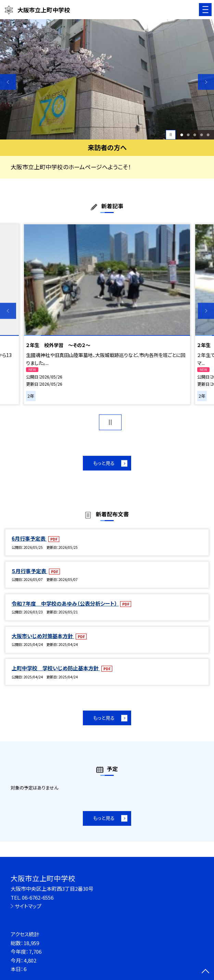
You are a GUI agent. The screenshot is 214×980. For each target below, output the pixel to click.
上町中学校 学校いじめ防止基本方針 (56, 668)
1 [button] (182, 135)
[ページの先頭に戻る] (205, 972)
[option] (107, 79)
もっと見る (104, 463)
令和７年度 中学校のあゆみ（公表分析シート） (65, 603)
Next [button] (206, 82)
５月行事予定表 (29, 571)
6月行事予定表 (29, 538)
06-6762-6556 (38, 897)
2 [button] (188, 135)
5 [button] (208, 135)
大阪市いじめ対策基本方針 (43, 636)
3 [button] (195, 135)
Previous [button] (8, 82)
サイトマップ (28, 906)
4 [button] (202, 135)
